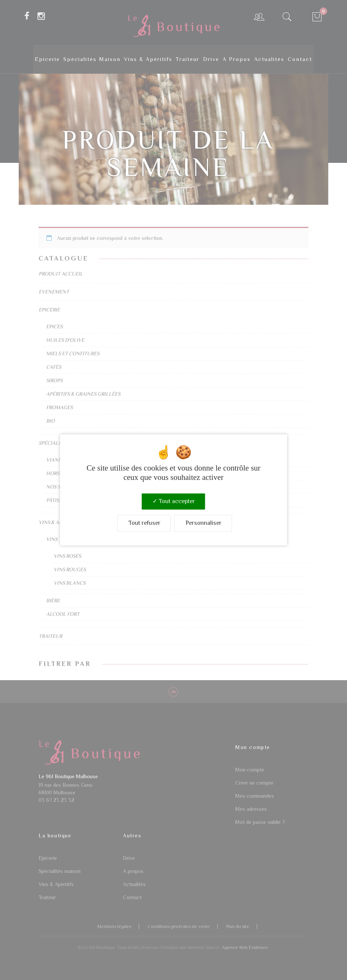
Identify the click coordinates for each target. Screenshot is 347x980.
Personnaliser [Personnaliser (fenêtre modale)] (203, 523)
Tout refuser (144, 523)
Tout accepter (174, 501)
